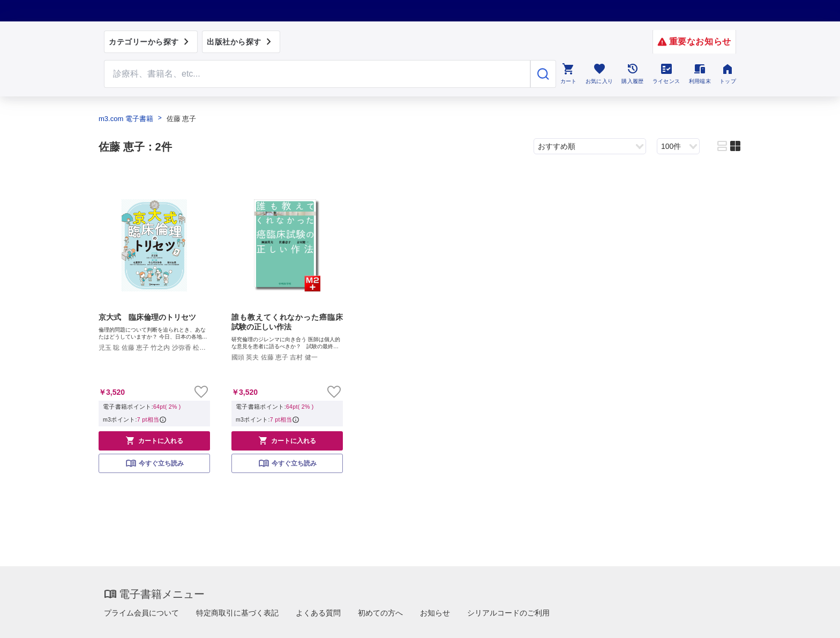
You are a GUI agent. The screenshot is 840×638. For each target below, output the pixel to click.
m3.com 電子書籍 (126, 119)
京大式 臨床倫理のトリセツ (147, 317)
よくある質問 (318, 613)
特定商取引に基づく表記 (237, 613)
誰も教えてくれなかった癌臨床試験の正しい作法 (287, 322)
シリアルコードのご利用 (508, 613)
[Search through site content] (317, 74)
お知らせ (435, 613)
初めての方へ (380, 613)
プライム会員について (141, 613)
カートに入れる (154, 440)
